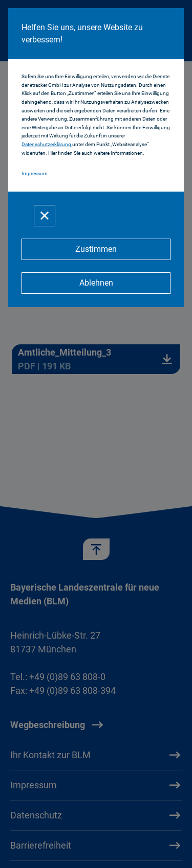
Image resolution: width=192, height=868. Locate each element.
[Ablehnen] (96, 283)
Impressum (35, 173)
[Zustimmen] (96, 249)
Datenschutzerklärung (47, 144)
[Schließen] (45, 216)
